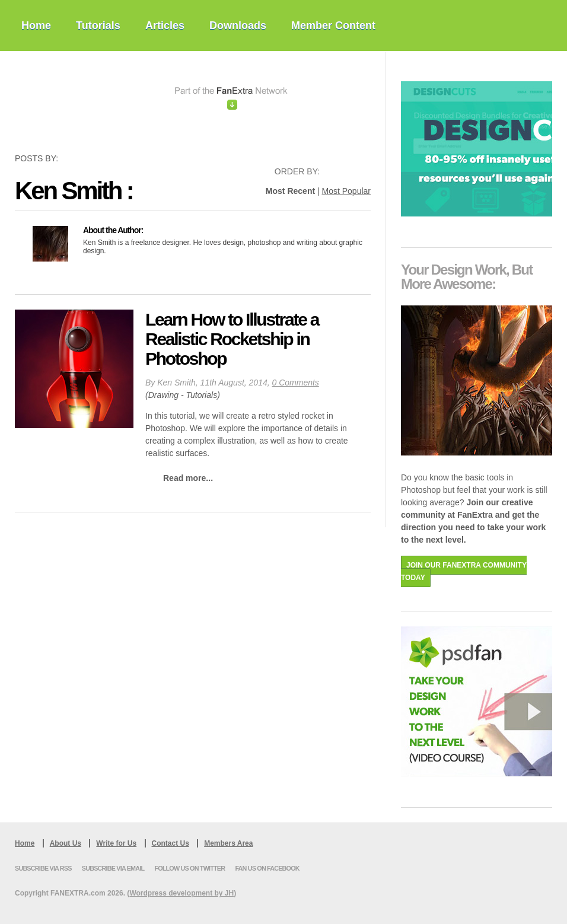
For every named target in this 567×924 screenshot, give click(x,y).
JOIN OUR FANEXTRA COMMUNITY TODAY (464, 571)
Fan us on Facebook (267, 868)
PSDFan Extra (95, 102)
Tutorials (98, 26)
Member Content (333, 26)
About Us (66, 843)
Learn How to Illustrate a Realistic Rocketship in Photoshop (232, 339)
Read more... (188, 478)
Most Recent (290, 191)
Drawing (163, 395)
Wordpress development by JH (181, 893)
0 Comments (296, 383)
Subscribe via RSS (43, 868)
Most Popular (346, 191)
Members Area (228, 843)
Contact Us (171, 843)
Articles (165, 26)
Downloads (238, 26)
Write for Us (116, 843)
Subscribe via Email (113, 868)
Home (36, 26)
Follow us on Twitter (189, 868)
